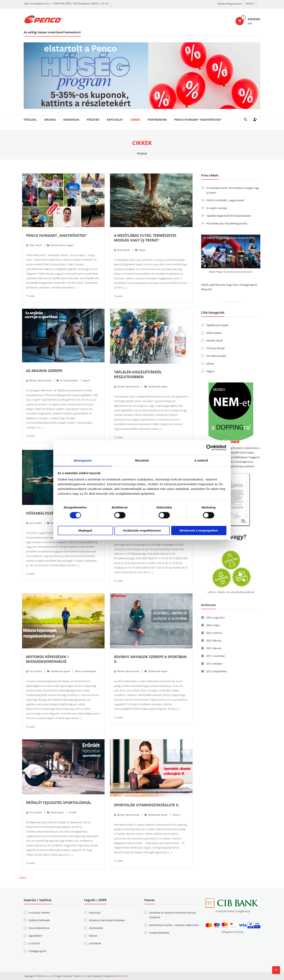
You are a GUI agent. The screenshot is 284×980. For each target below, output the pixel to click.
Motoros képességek (85, 671)
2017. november (216, 656)
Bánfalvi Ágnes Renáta (40, 380)
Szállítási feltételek (39, 920)
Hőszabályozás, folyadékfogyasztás (227, 223)
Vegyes (70, 245)
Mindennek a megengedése (199, 531)
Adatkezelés (96, 928)
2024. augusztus (215, 617)
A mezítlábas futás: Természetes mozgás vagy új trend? (145, 238)
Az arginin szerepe (44, 371)
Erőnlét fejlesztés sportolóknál (59, 803)
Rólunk (93, 936)
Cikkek (135, 120)
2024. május (213, 625)
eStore (84, 976)
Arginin (86, 380)
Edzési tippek (57, 812)
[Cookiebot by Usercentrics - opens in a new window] (209, 448)
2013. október (214, 664)
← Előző (21, 878)
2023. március (214, 633)
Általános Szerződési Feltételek (107, 920)
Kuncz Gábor (36, 523)
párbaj (210, 364)
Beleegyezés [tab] (83, 460)
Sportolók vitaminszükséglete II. (147, 805)
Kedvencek (71, 120)
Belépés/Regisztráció (230, 4)
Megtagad (85, 531)
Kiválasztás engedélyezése (142, 531)
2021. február (214, 648)
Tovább (30, 296)
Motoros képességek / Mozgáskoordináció (47, 659)
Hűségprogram (37, 951)
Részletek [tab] (142, 460)
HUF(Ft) (250, 4)
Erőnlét (73, 812)
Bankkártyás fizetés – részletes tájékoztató (174, 925)
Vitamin (176, 815)
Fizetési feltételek (159, 933)
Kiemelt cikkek (58, 245)
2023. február (214, 641)
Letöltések (95, 943)
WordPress (123, 976)
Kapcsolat (115, 120)
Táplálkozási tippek (158, 386)
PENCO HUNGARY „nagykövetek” (57, 235)
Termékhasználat (69, 380)
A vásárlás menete (39, 913)
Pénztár (93, 120)
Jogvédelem (35, 936)
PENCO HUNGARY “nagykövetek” (198, 120)
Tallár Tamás (35, 245)
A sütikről (34, 943)
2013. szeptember (216, 671)
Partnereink (157, 120)
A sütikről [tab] (201, 460)
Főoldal (30, 120)
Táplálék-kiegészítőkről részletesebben (138, 374)
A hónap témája (215, 348)
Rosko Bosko (124, 250)
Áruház (50, 120)
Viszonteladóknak (39, 928)
